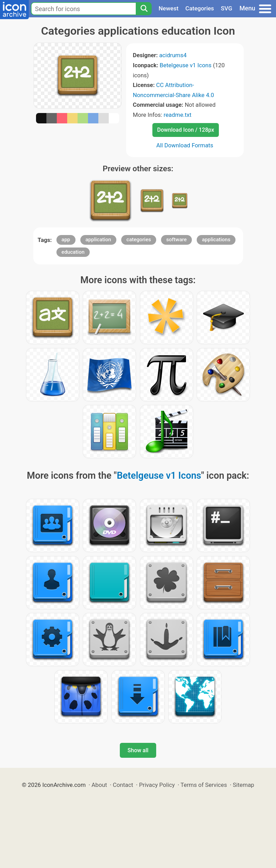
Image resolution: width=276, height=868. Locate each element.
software (176, 240)
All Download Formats (185, 145)
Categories (200, 8)
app (66, 240)
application (98, 240)
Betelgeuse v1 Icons (186, 65)
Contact (123, 785)
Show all (138, 750)
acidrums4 (173, 55)
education (73, 252)
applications (216, 240)
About (99, 785)
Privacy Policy (157, 785)
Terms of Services (204, 785)
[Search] (144, 9)
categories (139, 240)
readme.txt (177, 115)
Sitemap (243, 785)
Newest (168, 8)
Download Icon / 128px (186, 130)
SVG (227, 8)
